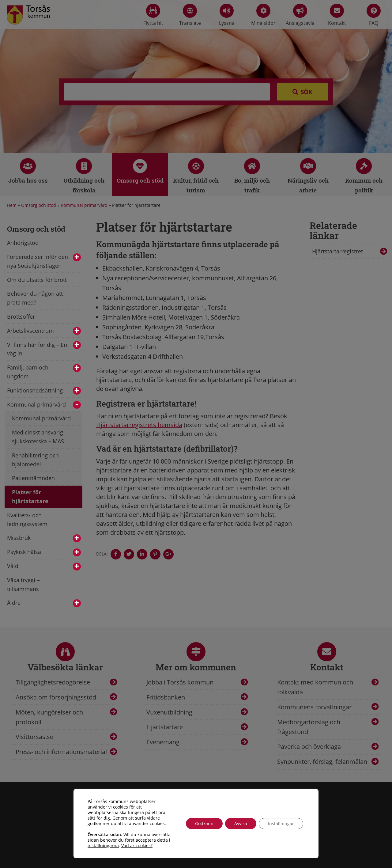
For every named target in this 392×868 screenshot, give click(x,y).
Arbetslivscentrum (44, 331)
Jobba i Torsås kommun (180, 682)
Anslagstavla (300, 15)
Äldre (44, 603)
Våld (44, 566)
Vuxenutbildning (169, 712)
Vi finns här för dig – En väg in (44, 349)
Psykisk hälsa (44, 552)
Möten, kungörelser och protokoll (49, 717)
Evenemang (163, 742)
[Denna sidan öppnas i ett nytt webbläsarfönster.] (116, 554)
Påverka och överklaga (309, 747)
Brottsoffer (21, 316)
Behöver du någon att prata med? (35, 298)
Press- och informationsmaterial (61, 752)
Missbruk (44, 538)
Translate (190, 15)
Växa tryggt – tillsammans (23, 584)
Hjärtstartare (165, 727)
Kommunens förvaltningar (314, 707)
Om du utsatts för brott (37, 280)
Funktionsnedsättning (44, 391)
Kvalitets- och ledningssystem (27, 519)
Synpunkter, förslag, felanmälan (322, 762)
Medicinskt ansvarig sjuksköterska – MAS (38, 437)
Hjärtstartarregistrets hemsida (139, 425)
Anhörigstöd (23, 243)
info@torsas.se (282, 838)
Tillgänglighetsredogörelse (53, 682)
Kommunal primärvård (84, 205)
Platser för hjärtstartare (30, 497)
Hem (12, 205)
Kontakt (337, 15)
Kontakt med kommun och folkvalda (315, 687)
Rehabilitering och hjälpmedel (35, 460)
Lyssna (227, 15)
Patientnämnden (33, 478)
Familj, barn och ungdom (44, 372)
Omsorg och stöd (39, 205)
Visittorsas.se (34, 737)
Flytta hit (153, 15)
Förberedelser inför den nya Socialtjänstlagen (44, 261)
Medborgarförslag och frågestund (309, 727)
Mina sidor (263, 15)
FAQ (374, 15)
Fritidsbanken (166, 697)
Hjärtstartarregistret (337, 251)
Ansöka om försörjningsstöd (56, 697)
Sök (307, 92)
